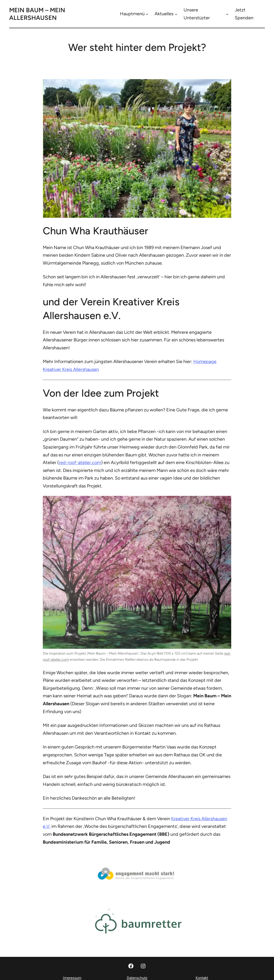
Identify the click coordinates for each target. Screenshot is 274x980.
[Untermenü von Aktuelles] (176, 14)
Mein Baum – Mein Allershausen (37, 14)
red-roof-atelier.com (80, 463)
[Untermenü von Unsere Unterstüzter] (227, 14)
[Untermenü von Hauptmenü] (147, 14)
